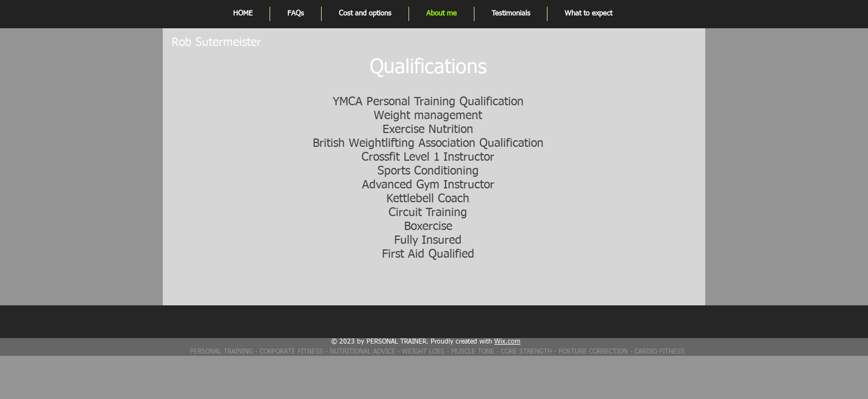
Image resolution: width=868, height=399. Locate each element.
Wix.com (507, 342)
